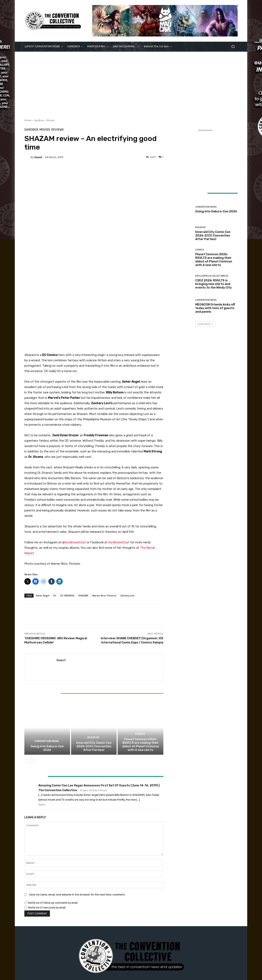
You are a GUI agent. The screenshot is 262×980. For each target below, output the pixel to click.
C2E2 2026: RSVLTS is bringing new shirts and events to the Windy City (214, 284)
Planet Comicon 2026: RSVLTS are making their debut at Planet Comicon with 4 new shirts (141, 684)
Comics (140, 674)
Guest (38, 157)
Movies (51, 120)
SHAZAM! (83, 535)
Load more (205, 324)
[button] (233, 47)
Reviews (57, 130)
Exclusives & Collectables (212, 276)
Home (28, 120)
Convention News (47, 681)
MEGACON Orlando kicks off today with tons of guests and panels (215, 308)
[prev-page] (27, 701)
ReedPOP (93, 677)
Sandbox (39, 120)
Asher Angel (43, 535)
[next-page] (33, 701)
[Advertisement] (131, 84)
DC (55, 535)
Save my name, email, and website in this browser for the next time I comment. (77, 834)
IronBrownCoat (119, 482)
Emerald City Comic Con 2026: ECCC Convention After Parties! (94, 686)
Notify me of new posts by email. (47, 847)
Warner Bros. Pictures (104, 535)
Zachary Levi (127, 535)
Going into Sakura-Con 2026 (47, 687)
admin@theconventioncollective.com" (138, 939)
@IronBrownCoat (74, 482)
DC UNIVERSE (67, 535)
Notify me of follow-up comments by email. (53, 842)
